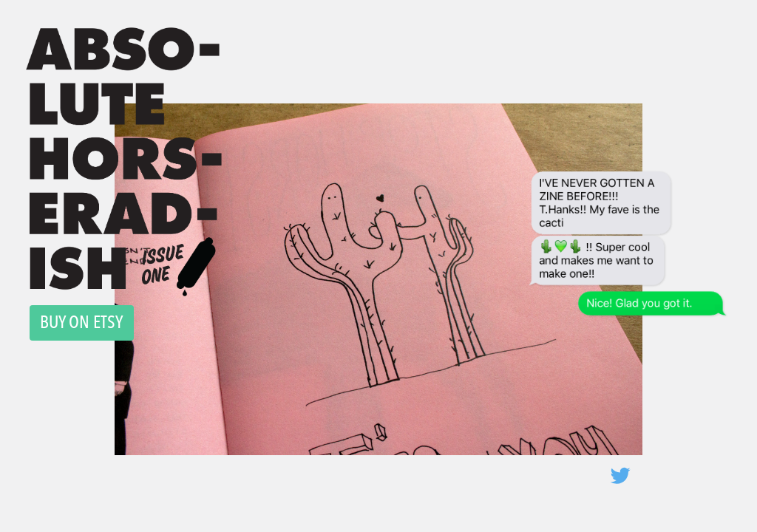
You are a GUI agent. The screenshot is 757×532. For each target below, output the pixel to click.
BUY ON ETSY (81, 322)
